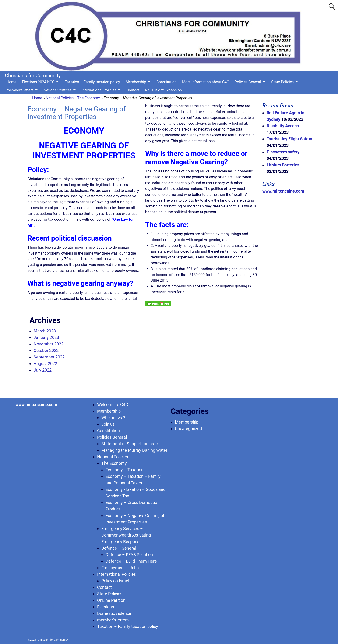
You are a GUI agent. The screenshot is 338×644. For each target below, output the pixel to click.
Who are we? (113, 418)
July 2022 (43, 370)
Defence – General (119, 548)
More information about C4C (206, 82)
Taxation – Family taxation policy (92, 82)
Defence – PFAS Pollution (129, 555)
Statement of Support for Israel (130, 444)
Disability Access (283, 126)
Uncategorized (188, 429)
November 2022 (49, 344)
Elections (106, 607)
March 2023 (45, 331)
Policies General (248, 82)
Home (11, 82)
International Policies (99, 90)
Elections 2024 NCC (38, 82)
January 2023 (46, 337)
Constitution (166, 82)
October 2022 (46, 350)
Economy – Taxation (125, 470)
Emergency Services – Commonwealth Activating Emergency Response (126, 535)
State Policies (282, 82)
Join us (108, 424)
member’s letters (20, 90)
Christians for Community (33, 75)
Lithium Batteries (283, 165)
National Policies (58, 90)
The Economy (89, 98)
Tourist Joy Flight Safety (289, 139)
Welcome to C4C (113, 405)
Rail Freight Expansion (163, 90)
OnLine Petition (111, 600)
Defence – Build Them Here (131, 561)
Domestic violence (114, 613)
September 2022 (49, 357)
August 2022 (45, 363)
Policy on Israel (115, 581)
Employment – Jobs (120, 568)
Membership (136, 82)
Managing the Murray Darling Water (134, 450)
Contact (133, 90)
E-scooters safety (283, 152)
